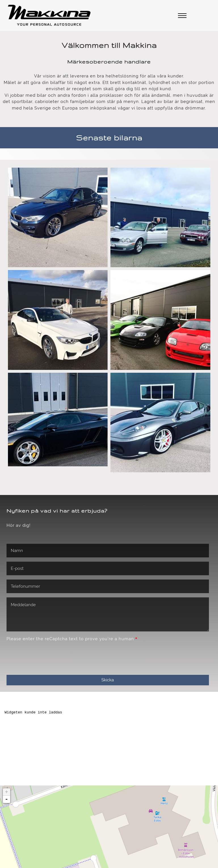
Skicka (108, 526)
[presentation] (50, 503)
